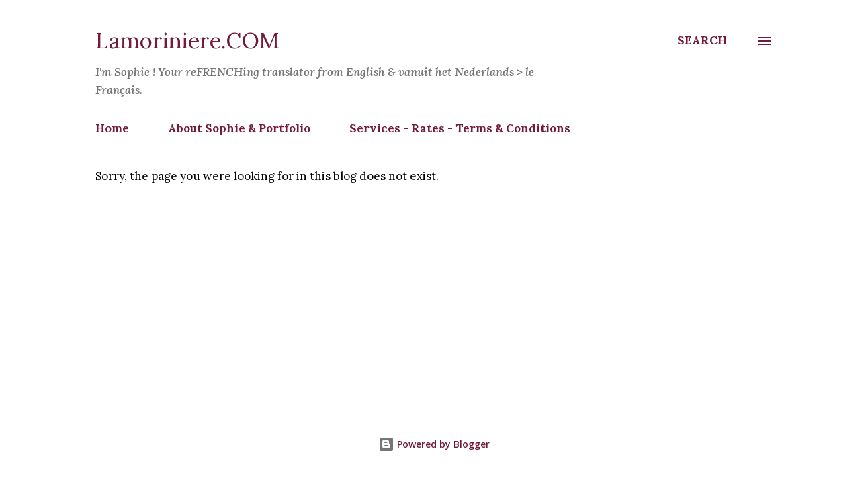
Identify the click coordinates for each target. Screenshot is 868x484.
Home (112, 128)
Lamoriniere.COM (187, 40)
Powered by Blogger (434, 444)
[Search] (702, 41)
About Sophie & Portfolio (239, 128)
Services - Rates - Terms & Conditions (460, 128)
